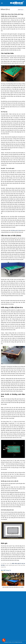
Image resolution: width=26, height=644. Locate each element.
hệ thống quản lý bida (16, 230)
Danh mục (21, 10)
